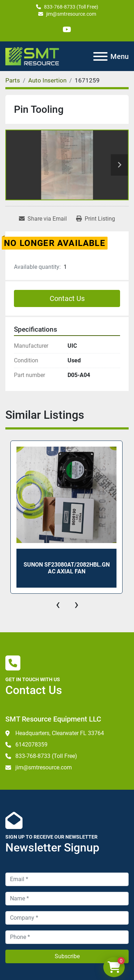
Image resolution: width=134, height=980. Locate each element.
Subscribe (67, 956)
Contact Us (67, 298)
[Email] (67, 879)
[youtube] (67, 29)
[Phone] (67, 937)
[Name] (67, 899)
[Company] (67, 918)
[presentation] (58, 604)
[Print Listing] (96, 219)
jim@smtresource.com (71, 14)
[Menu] (100, 56)
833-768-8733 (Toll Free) (71, 7)
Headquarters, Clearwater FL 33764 (60, 733)
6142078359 (31, 745)
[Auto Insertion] (47, 80)
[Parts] (13, 80)
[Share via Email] (43, 219)
